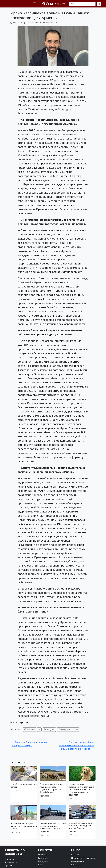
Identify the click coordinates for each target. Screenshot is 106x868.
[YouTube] (51, 4)
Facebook (30, 729)
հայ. (57, 4)
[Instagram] (47, 4)
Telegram (49, 729)
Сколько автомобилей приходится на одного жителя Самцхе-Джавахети (80, 827)
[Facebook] (44, 4)
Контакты (76, 865)
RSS (40, 865)
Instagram (43, 861)
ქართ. (63, 4)
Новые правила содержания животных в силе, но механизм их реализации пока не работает (81, 790)
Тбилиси (9, 859)
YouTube (43, 855)
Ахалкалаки (11, 862)
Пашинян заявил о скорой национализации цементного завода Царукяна (53, 827)
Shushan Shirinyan (34, 23)
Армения (24, 723)
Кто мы (75, 855)
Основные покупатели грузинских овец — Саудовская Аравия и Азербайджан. (51, 788)
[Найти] (99, 4)
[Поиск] (82, 4)
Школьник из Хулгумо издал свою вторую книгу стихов (24, 826)
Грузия (8, 866)
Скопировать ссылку (68, 729)
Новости (49, 23)
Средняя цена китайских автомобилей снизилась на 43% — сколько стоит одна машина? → (76, 745)
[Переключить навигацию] (35, 4)
